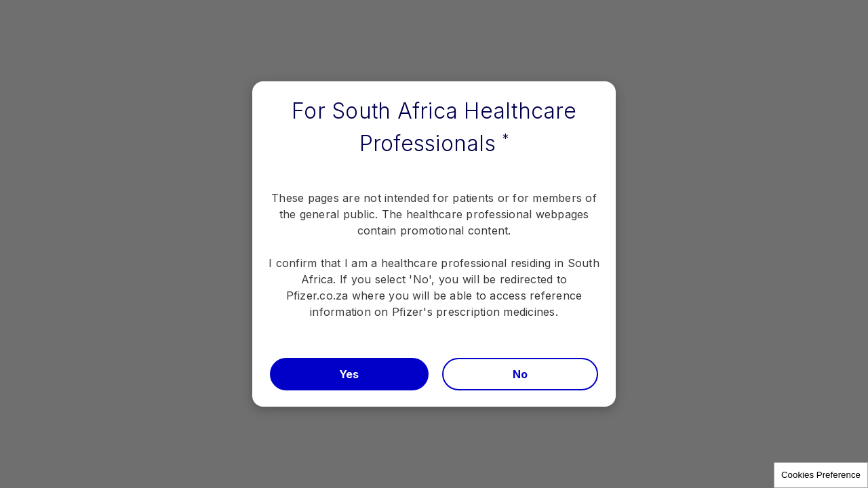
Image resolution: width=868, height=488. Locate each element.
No (520, 374)
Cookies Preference (821, 475)
